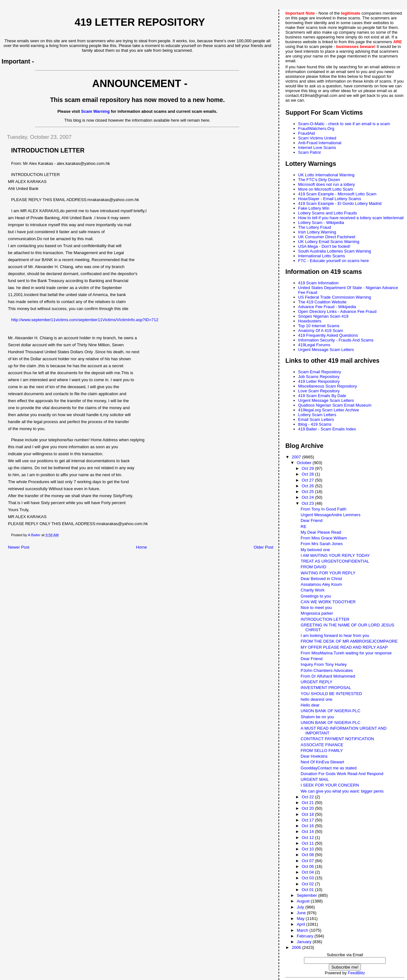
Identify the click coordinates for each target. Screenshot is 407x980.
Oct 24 (308, 497)
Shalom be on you (317, 717)
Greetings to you (316, 596)
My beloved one (315, 550)
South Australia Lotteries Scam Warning (335, 251)
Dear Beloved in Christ (321, 579)
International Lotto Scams (322, 256)
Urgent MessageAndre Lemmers (331, 515)
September (307, 895)
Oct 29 (308, 468)
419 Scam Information (318, 283)
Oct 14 (308, 831)
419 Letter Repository (140, 22)
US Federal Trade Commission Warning (335, 297)
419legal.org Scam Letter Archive (329, 410)
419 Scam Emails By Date (322, 396)
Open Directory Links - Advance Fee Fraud (337, 311)
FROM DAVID (314, 567)
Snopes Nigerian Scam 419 (323, 316)
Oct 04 (308, 872)
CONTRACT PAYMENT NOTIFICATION (338, 739)
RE (304, 527)
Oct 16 (308, 826)
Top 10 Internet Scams (319, 326)
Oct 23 (308, 503)
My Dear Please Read (321, 532)
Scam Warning (95, 111)
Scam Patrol (310, 152)
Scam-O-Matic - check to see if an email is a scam (344, 124)
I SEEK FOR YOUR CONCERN (330, 785)
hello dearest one (317, 699)
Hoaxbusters (310, 321)
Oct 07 (308, 861)
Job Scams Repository (319, 377)
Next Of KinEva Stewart (323, 762)
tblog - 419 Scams (315, 424)
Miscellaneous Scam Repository (328, 386)
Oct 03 (308, 878)
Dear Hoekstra (314, 756)
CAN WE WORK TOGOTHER (328, 602)
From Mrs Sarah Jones (322, 544)
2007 (297, 457)
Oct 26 (308, 486)
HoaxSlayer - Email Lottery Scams (330, 199)
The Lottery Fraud (315, 227)
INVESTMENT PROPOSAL (326, 688)
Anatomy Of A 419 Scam (321, 331)
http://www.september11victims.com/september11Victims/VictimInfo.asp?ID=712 (85, 320)
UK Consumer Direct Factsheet (327, 237)
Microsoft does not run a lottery (327, 184)
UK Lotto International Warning (326, 175)
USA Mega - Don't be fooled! (324, 246)
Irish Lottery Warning (317, 232)
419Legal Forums (314, 345)
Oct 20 (308, 808)
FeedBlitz (356, 973)
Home (142, 547)
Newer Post (19, 547)
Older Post (263, 547)
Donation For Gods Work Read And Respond (342, 774)
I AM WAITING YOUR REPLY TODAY (335, 555)
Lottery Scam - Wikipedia (321, 223)
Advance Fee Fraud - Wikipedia (327, 307)
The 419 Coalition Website (322, 302)
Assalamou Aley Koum (321, 584)
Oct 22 (308, 797)
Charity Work (313, 590)
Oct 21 (308, 803)
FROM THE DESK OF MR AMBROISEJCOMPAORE (349, 641)
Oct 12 (308, 838)
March (303, 930)
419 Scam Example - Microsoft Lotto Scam (337, 194)
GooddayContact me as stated (329, 768)
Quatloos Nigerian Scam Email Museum (335, 405)
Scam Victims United (317, 138)
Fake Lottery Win (314, 208)
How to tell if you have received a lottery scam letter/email (351, 218)
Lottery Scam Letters (317, 415)
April (301, 924)
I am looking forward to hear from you (335, 635)
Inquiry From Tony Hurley (324, 664)
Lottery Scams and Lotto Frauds (328, 213)
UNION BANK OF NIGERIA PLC (331, 711)
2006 (297, 947)
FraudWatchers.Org (316, 128)
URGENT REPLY (317, 682)
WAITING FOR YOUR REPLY (328, 573)
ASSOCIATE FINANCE (322, 745)
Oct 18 (308, 814)
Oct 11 (308, 843)
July (301, 907)
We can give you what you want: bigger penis (342, 791)
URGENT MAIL (315, 779)
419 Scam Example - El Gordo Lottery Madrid (340, 203)
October (305, 463)
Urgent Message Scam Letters (326, 350)
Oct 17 (308, 820)
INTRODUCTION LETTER (325, 619)
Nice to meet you (316, 608)
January (305, 942)
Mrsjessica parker (317, 613)
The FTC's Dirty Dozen (319, 180)
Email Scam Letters (316, 419)
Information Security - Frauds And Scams (336, 340)
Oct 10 (308, 849)
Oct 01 (308, 890)
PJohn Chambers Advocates (327, 670)
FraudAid (307, 133)
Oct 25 (308, 492)
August (304, 901)
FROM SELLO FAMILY (322, 750)
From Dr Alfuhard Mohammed (328, 676)
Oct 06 (308, 866)
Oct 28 (308, 474)
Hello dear (310, 705)
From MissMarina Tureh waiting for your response (346, 653)
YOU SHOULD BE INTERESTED (331, 694)
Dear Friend (312, 520)
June (302, 913)
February (306, 936)
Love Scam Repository (319, 391)
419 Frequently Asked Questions (328, 335)
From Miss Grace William (324, 538)
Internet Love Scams (317, 148)
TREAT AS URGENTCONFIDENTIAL (335, 561)
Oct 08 (308, 855)
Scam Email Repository (320, 372)
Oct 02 (308, 884)
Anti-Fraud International (320, 143)
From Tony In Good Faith (324, 509)
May (301, 919)
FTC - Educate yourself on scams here (334, 261)
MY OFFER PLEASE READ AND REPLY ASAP (344, 647)
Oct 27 (308, 480)
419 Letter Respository (319, 381)
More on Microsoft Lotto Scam (326, 189)
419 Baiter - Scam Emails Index (327, 429)
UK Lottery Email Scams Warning (329, 242)
